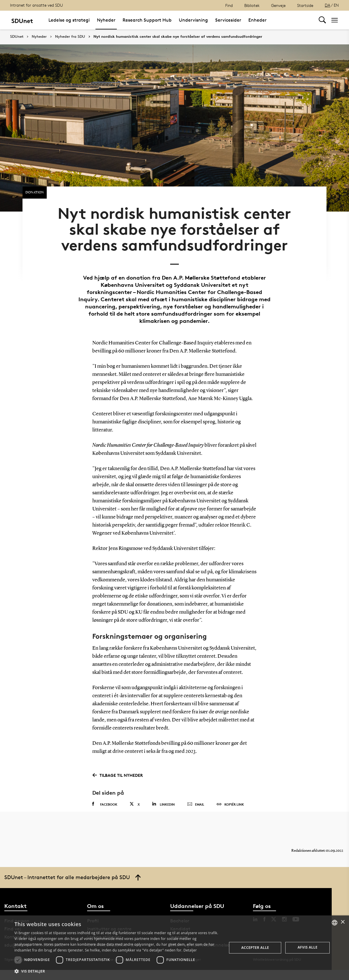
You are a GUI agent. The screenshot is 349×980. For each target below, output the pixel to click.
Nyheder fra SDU (70, 37)
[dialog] (174, 948)
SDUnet (17, 36)
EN (336, 5)
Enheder (257, 20)
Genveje (278, 5)
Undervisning (193, 20)
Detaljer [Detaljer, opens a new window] (190, 950)
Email (196, 811)
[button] (118, 971)
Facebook (105, 811)
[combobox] (335, 923)
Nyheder (106, 20)
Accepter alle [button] (255, 948)
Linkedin (163, 810)
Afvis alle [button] (308, 947)
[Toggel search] (322, 20)
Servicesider (228, 20)
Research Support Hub (147, 20)
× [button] (343, 922)
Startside (305, 5)
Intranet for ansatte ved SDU (36, 5)
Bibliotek (252, 5)
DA (328, 5)
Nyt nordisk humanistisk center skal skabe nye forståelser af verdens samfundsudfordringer (178, 37)
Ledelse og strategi (69, 20)
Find (229, 5)
